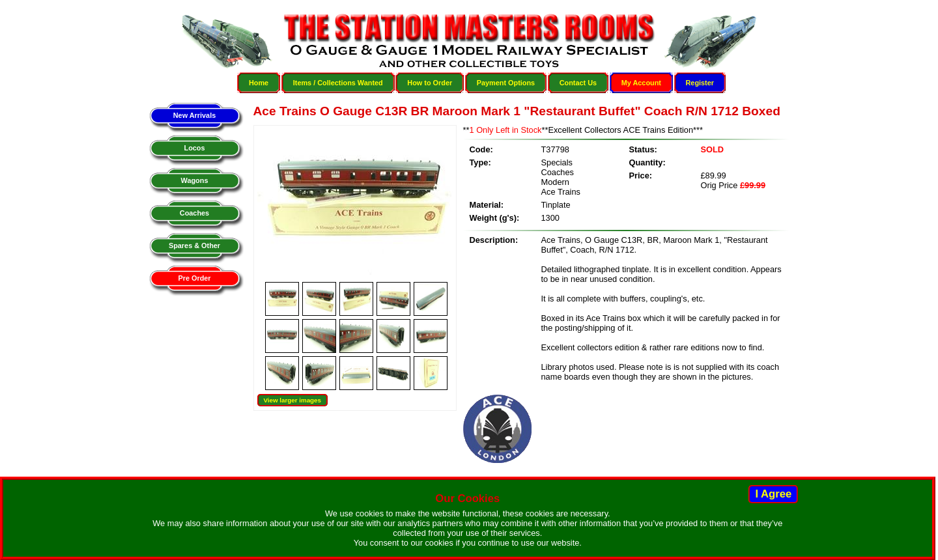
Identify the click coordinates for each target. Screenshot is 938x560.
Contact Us (578, 83)
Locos (194, 148)
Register (700, 83)
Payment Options (506, 83)
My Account (641, 83)
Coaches (194, 213)
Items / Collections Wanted (338, 83)
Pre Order (194, 278)
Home (259, 83)
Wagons (195, 180)
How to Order (430, 83)
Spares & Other (194, 245)
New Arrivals (194, 115)
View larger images (292, 400)
